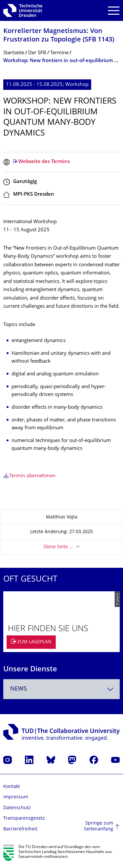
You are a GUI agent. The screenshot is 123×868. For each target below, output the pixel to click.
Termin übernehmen (32, 476)
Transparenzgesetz (24, 819)
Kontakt (12, 787)
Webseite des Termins (44, 162)
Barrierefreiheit (20, 829)
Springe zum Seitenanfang (99, 826)
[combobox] (61, 689)
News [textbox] (19, 689)
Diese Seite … (58, 547)
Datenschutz (17, 808)
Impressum (16, 797)
